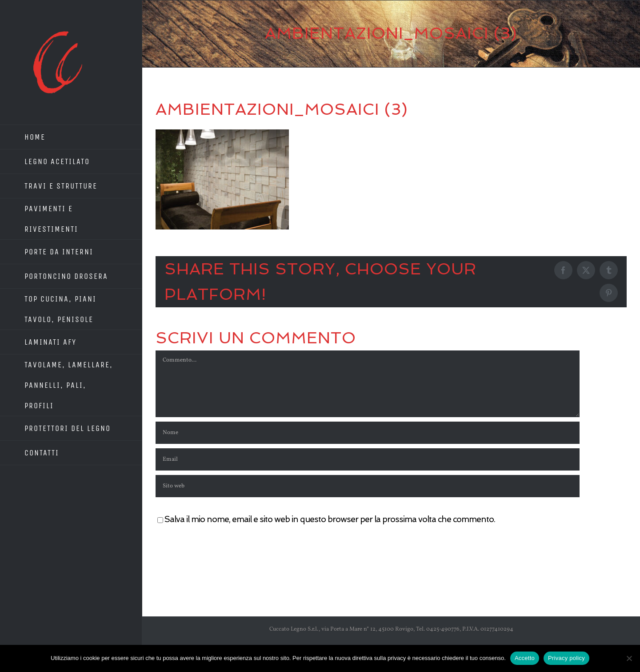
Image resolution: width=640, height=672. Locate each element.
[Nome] (368, 433)
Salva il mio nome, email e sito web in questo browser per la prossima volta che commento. (330, 519)
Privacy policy (566, 658)
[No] (629, 658)
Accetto (525, 658)
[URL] (368, 486)
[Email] (368, 459)
